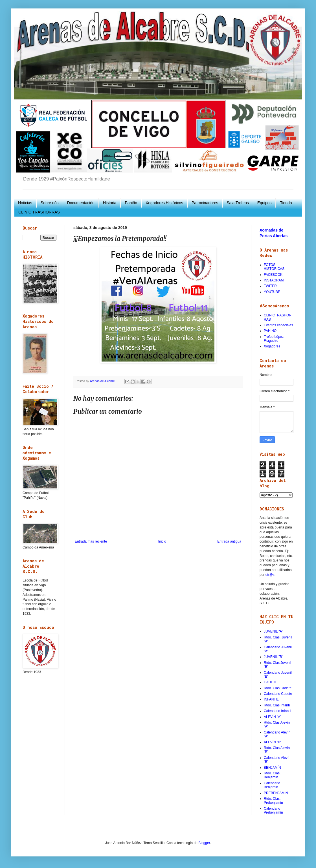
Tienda (286, 203)
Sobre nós (50, 203)
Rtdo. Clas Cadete (278, 688)
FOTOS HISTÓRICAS (274, 267)
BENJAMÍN (272, 768)
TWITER (270, 286)
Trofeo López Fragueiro (274, 339)
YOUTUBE (272, 292)
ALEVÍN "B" (273, 742)
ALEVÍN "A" (273, 717)
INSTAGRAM (274, 280)
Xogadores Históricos (164, 203)
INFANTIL (271, 699)
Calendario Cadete (278, 694)
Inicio (162, 541)
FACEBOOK (273, 275)
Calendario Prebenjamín (273, 810)
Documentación (81, 203)
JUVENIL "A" (274, 631)
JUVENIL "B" (274, 657)
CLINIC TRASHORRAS (39, 212)
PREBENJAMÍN (276, 793)
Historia (110, 203)
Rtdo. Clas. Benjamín (272, 775)
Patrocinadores (205, 203)
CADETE (271, 682)
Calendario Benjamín (272, 785)
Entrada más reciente (91, 541)
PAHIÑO (270, 331)
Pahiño (131, 203)
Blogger (204, 843)
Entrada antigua (229, 541)
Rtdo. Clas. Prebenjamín (273, 801)
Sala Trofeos (238, 203)
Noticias (25, 203)
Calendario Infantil (277, 711)
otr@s (270, 575)
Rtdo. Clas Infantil (277, 705)
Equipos (265, 203)
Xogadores (272, 346)
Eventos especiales (278, 325)
